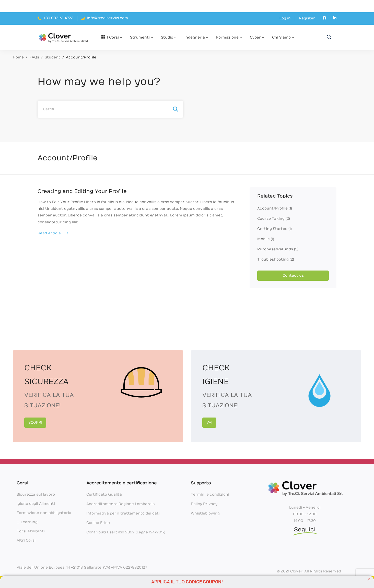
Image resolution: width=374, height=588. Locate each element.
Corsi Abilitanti (31, 531)
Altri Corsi (26, 540)
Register (307, 18)
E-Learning (27, 522)
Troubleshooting (276, 259)
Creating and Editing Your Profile (82, 191)
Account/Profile (275, 208)
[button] (35, 423)
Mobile (266, 239)
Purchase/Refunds (278, 249)
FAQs (34, 57)
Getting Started (274, 229)
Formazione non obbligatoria (44, 513)
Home (18, 57)
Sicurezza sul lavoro (36, 494)
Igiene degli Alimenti (36, 504)
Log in (285, 18)
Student (52, 57)
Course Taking (274, 219)
